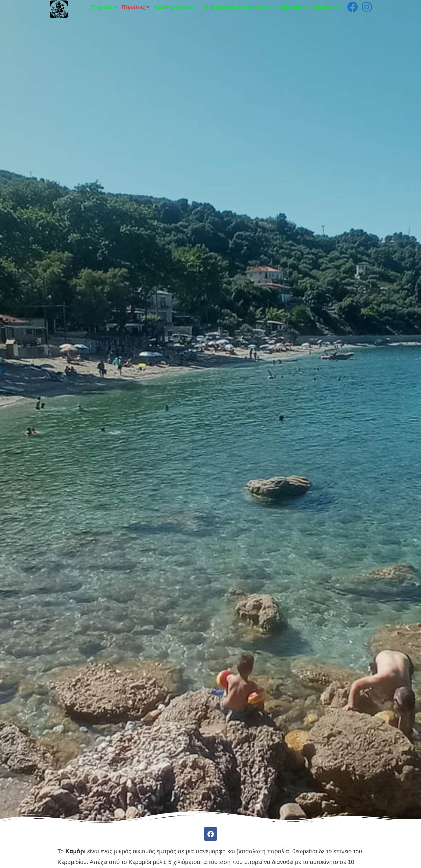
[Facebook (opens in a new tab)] (353, 7)
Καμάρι (75, 851)
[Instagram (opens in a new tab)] (367, 7)
